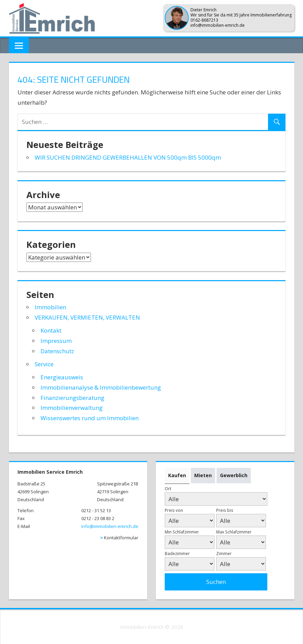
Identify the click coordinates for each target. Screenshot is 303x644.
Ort (168, 488)
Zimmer (224, 553)
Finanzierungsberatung (72, 398)
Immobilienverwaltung (72, 408)
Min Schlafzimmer (182, 532)
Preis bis (225, 510)
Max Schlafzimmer (234, 532)
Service (44, 364)
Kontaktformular (121, 538)
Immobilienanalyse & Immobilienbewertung (101, 387)
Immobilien (50, 307)
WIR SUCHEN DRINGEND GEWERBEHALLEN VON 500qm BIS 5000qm (128, 157)
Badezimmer (177, 553)
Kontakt (51, 330)
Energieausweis (62, 377)
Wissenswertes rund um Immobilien (90, 418)
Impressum (56, 341)
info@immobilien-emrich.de (110, 526)
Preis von (174, 510)
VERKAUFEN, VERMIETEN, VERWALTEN (87, 317)
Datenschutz (57, 351)
